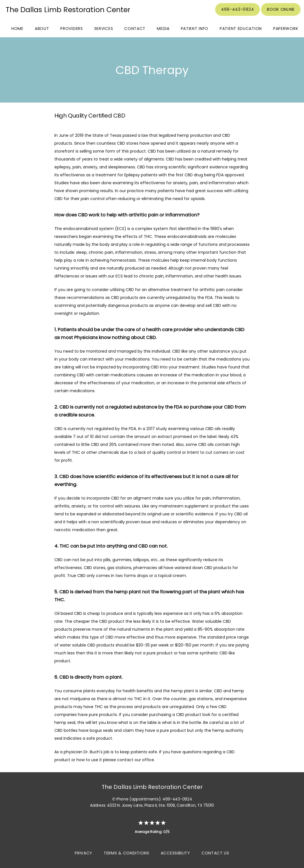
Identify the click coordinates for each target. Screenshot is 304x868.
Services (104, 29)
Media (163, 29)
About (42, 29)
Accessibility (175, 853)
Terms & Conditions (127, 853)
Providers (71, 29)
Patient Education (241, 29)
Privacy (84, 853)
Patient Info (195, 29)
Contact (135, 29)
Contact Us (215, 853)
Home (17, 29)
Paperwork (286, 29)
